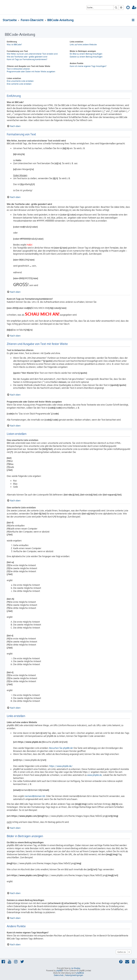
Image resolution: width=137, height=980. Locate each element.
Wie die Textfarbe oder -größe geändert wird (27, 57)
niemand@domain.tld (35, 796)
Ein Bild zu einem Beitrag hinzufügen (86, 54)
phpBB (59, 971)
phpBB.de (80, 973)
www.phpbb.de (95, 775)
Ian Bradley (76, 968)
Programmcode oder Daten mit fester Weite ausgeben (31, 72)
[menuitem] (128, 8)
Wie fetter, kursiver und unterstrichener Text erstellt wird (32, 54)
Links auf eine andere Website (83, 45)
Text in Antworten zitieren (18, 69)
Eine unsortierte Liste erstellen (20, 81)
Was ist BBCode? (14, 45)
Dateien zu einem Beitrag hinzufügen (86, 57)
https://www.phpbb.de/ (61, 766)
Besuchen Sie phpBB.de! (61, 748)
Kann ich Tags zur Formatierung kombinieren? (27, 59)
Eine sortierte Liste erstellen (19, 84)
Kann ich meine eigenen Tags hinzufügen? (88, 66)
